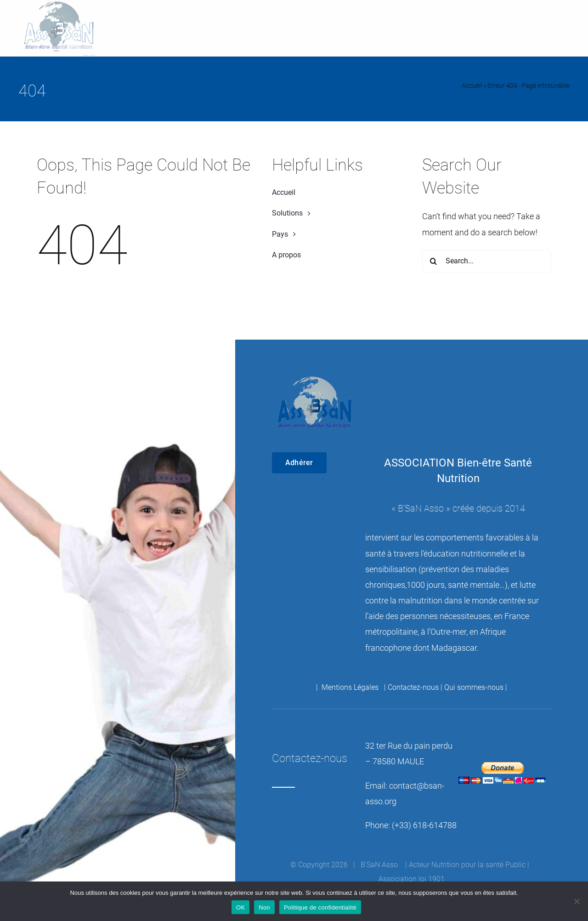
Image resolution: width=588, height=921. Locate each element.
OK (240, 907)
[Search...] (487, 261)
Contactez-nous (413, 687)
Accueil (472, 85)
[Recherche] (434, 261)
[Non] (577, 901)
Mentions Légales (351, 687)
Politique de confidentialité (320, 907)
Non (264, 907)
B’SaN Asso (421, 508)
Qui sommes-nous (474, 687)
